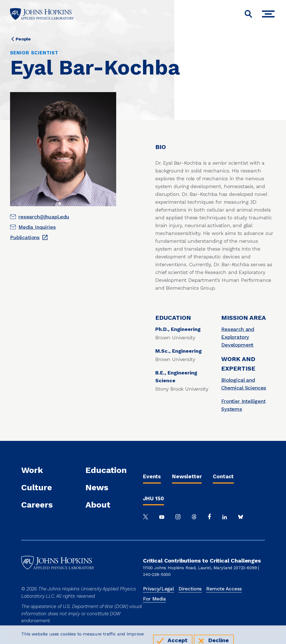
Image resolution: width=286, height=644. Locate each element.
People (23, 39)
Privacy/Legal (159, 589)
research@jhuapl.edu (44, 217)
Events (152, 476)
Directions (190, 589)
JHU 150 (153, 498)
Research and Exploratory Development (238, 337)
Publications (25, 237)
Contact (223, 476)
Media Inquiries (37, 227)
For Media (154, 599)
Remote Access (224, 589)
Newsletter (187, 476)
